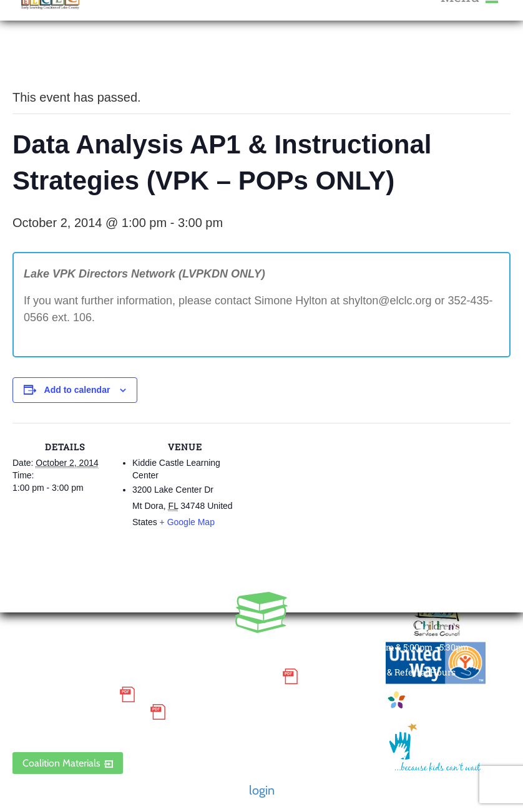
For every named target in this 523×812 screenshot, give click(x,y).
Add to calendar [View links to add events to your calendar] (77, 390)
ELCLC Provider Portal (78, 730)
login (262, 790)
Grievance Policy (63, 694)
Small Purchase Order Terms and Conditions (144, 677)
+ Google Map (187, 522)
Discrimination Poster (78, 712)
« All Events (41, 56)
